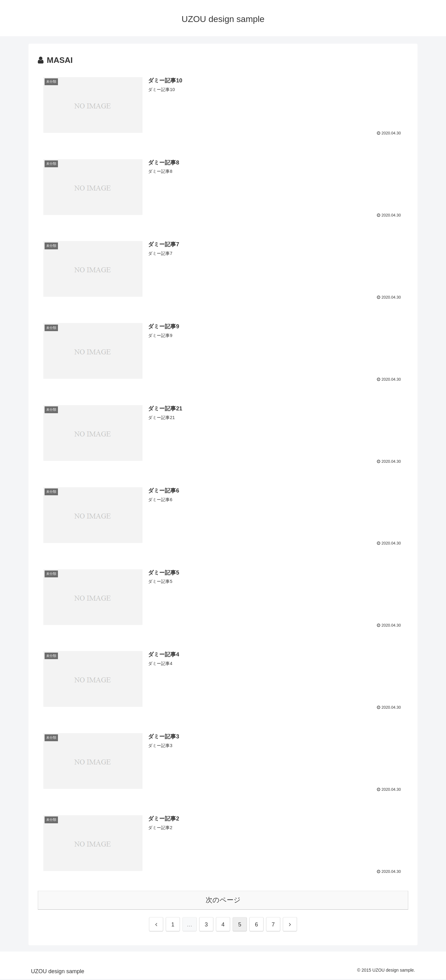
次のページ (223, 901)
